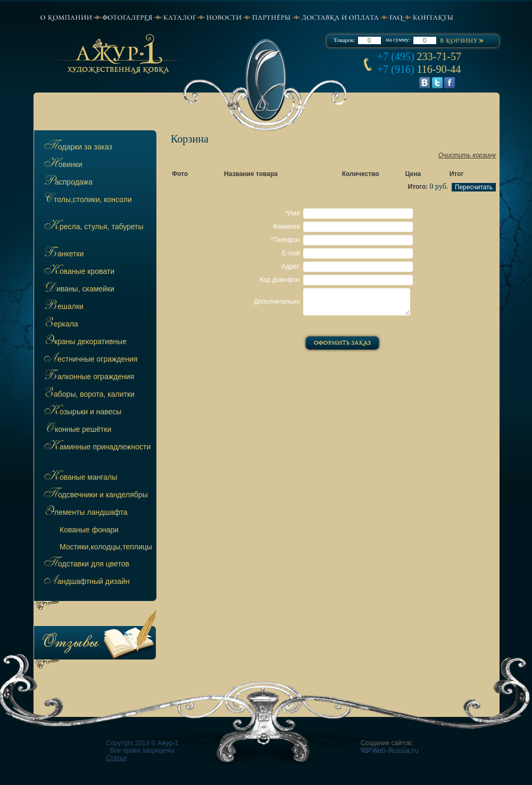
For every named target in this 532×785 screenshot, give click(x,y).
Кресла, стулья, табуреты (93, 227)
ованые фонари (89, 530)
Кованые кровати (78, 272)
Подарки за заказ (77, 147)
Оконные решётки (77, 430)
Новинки (62, 165)
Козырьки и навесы (82, 412)
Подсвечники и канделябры (95, 495)
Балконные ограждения (88, 377)
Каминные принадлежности (96, 447)
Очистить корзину (467, 155)
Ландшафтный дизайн (86, 582)
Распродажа (67, 182)
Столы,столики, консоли (87, 200)
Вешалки (63, 307)
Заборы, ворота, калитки (88, 395)
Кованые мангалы (80, 478)
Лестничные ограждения (90, 360)
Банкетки (63, 254)
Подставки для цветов (86, 564)
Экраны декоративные (84, 342)
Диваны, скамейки (78, 289)
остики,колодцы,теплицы (106, 547)
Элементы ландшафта (85, 513)
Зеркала (60, 324)
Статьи (116, 758)
